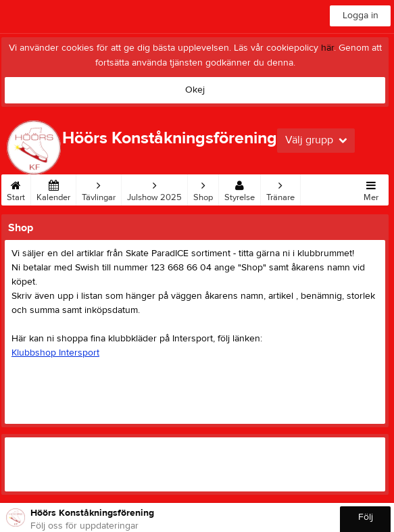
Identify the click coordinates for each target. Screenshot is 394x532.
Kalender (53, 189)
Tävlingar (99, 189)
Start (16, 189)
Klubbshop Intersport (55, 353)
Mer (371, 189)
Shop (203, 189)
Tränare (280, 189)
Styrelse (240, 189)
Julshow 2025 (154, 189)
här (327, 48)
